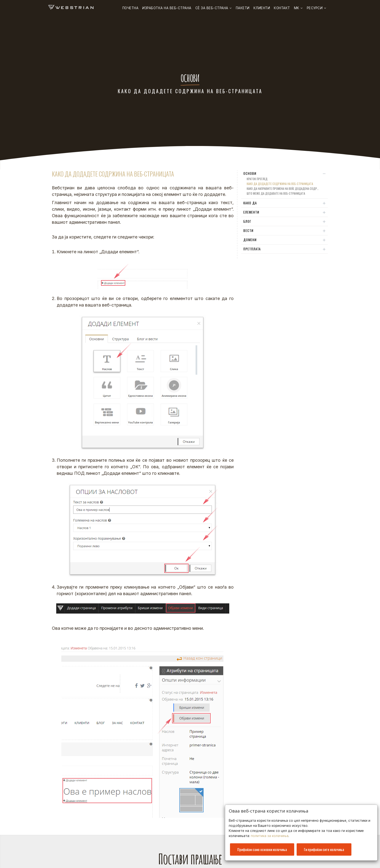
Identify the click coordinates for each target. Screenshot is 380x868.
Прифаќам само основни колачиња (262, 848)
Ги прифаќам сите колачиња (324, 848)
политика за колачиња (270, 834)
